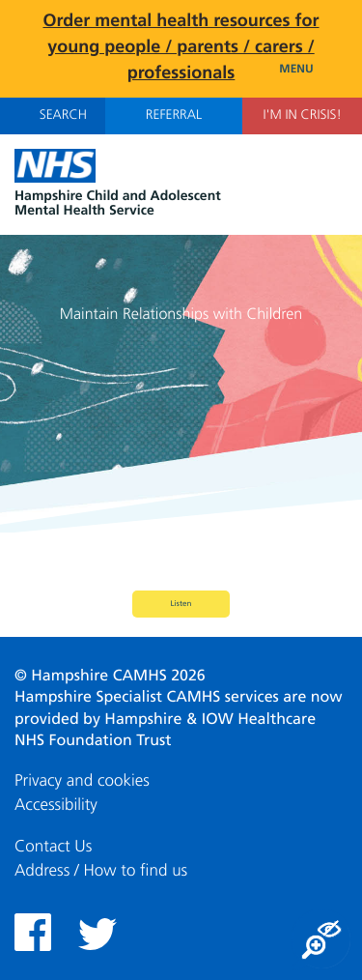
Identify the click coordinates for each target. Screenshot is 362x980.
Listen (181, 604)
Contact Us (53, 847)
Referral (174, 116)
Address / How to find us (101, 871)
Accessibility (56, 806)
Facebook (33, 932)
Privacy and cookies (82, 781)
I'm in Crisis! (302, 116)
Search (53, 115)
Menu (313, 70)
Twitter (97, 934)
